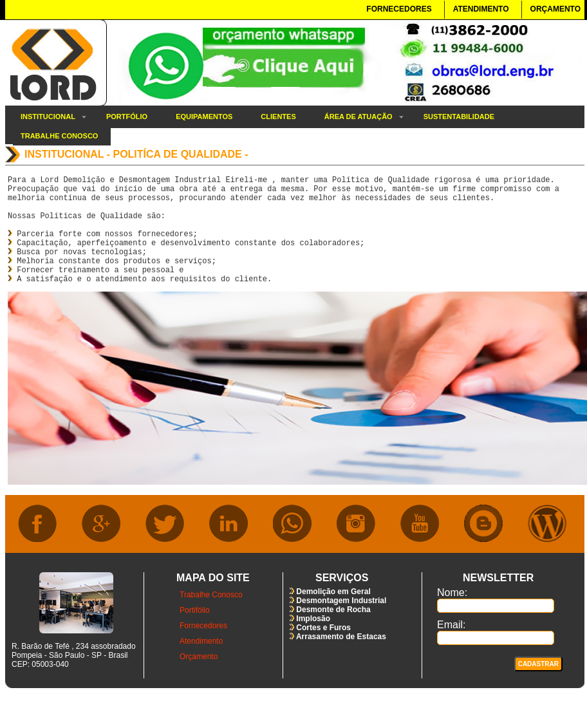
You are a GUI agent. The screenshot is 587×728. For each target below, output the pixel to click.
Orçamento (199, 680)
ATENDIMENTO (481, 9)
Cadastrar (538, 687)
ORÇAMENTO (555, 9)
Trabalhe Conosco (211, 618)
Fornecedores (203, 649)
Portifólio (195, 633)
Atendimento (201, 664)
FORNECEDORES (399, 9)
